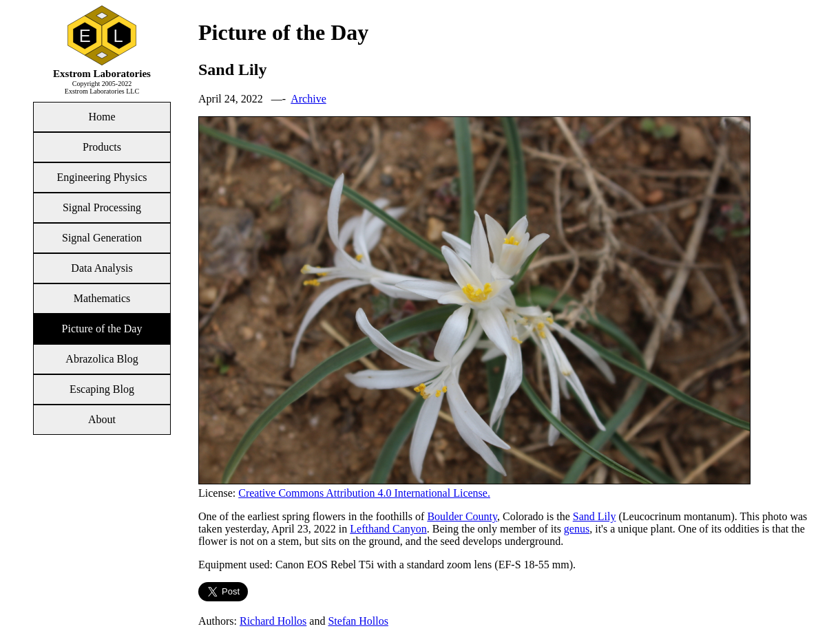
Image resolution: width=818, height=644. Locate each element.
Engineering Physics (102, 177)
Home (102, 117)
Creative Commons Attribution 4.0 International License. (364, 493)
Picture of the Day (102, 329)
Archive (308, 99)
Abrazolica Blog (102, 359)
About (102, 419)
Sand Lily (595, 516)
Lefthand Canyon (388, 529)
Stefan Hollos (358, 621)
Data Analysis (102, 268)
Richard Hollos (273, 621)
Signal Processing (102, 207)
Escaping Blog (102, 389)
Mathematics (102, 298)
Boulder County (462, 516)
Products (102, 147)
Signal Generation (102, 238)
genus (577, 529)
